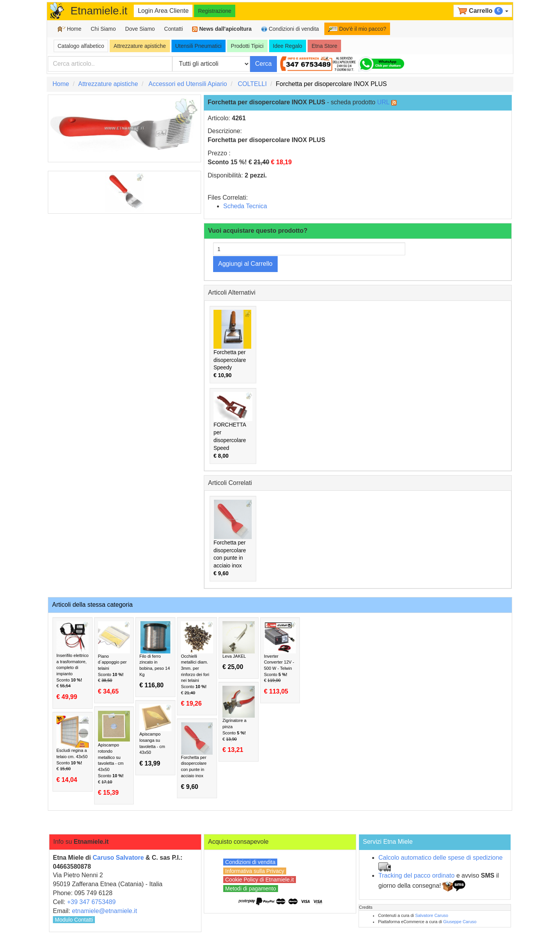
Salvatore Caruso (431, 915)
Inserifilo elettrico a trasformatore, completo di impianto (73, 661)
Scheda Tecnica (245, 206)
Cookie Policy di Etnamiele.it (260, 880)
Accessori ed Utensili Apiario (188, 84)
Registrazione (215, 11)
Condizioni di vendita (290, 29)
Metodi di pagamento (251, 889)
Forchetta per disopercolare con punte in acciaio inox (233, 538)
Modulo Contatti (74, 920)
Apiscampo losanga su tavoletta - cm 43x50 (155, 736)
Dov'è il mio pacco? (357, 29)
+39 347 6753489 (91, 902)
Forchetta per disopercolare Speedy (232, 344)
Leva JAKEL (239, 646)
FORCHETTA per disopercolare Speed (233, 425)
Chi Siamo (103, 29)
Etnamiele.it (99, 11)
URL (383, 102)
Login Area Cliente (163, 11)
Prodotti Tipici (247, 46)
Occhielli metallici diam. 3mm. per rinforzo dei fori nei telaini (197, 664)
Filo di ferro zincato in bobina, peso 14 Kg (155, 655)
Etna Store (324, 46)
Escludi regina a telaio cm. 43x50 (73, 750)
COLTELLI (252, 84)
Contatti (173, 29)
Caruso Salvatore (118, 858)
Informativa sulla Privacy (255, 871)
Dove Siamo (140, 29)
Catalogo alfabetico (81, 46)
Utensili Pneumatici (199, 46)
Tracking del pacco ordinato (416, 875)
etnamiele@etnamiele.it (104, 911)
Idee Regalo (288, 46)
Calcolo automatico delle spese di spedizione (440, 858)
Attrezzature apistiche (140, 46)
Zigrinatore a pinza (239, 720)
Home (69, 29)
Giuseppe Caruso (460, 922)
